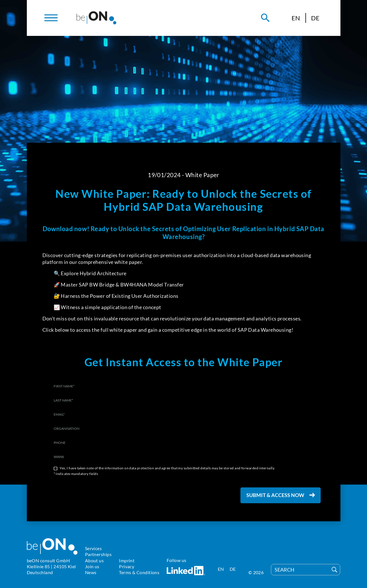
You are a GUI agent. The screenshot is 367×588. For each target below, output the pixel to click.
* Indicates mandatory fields (76, 474)
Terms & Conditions (139, 572)
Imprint (127, 560)
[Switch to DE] (315, 18)
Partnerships (98, 554)
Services (94, 548)
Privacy (127, 566)
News (91, 572)
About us (95, 560)
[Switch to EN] (296, 18)
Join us (92, 566)
